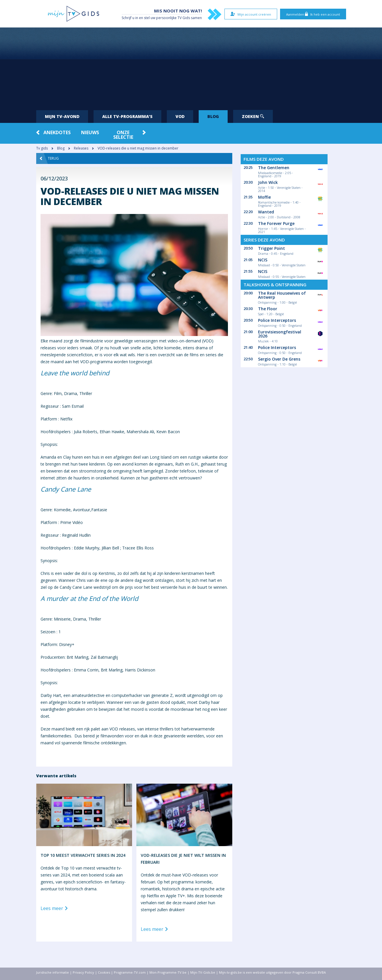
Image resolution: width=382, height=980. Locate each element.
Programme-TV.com (130, 972)
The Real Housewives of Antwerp (282, 295)
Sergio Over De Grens (279, 359)
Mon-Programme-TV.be (168, 972)
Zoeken (253, 116)
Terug (49, 158)
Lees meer (55, 908)
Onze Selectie (123, 135)
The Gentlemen (274, 168)
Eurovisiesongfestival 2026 (280, 334)
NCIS (263, 260)
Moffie (264, 197)
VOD (180, 116)
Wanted (266, 212)
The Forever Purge (276, 223)
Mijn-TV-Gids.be (203, 972)
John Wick (268, 182)
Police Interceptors (277, 320)
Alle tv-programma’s (127, 116)
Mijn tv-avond (62, 116)
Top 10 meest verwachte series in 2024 (83, 855)
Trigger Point (272, 248)
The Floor (268, 309)
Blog (213, 116)
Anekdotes (57, 132)
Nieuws (90, 132)
